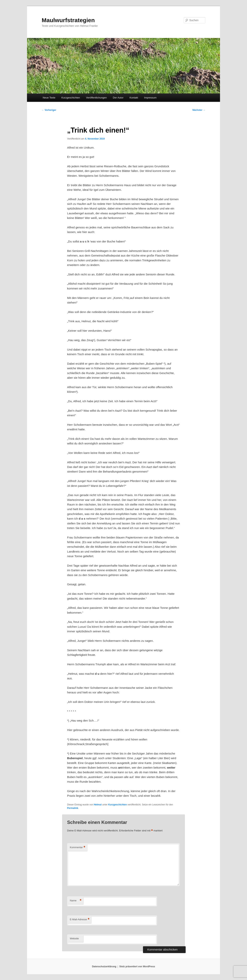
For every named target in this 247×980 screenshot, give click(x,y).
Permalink (73, 808)
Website (74, 938)
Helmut (98, 805)
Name (76, 901)
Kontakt (134, 98)
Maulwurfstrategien (68, 20)
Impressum (150, 98)
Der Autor (118, 98)
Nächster (199, 110)
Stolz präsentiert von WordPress (137, 967)
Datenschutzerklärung (104, 967)
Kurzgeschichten (71, 98)
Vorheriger (49, 110)
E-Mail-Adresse (80, 920)
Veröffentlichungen (96, 98)
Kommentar (78, 848)
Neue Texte (49, 98)
